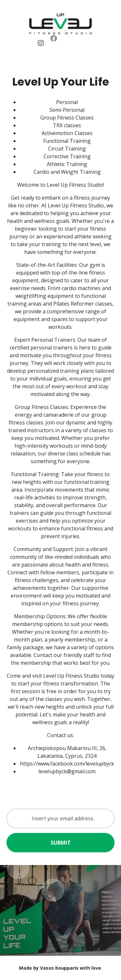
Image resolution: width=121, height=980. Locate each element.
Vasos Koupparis (59, 968)
